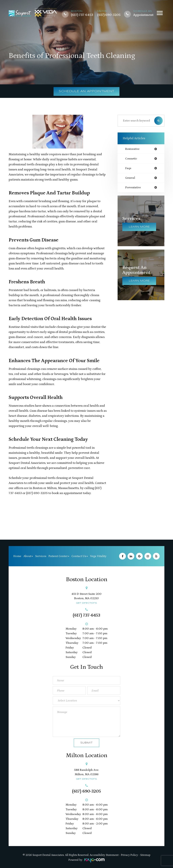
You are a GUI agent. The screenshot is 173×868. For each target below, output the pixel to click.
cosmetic (132, 159)
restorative (133, 149)
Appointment (143, 15)
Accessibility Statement (104, 855)
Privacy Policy (129, 855)
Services (41, 556)
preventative (134, 188)
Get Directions (86, 603)
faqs (128, 169)
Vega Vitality (98, 556)
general (131, 178)
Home (17, 556)
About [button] (28, 556)
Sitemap (145, 855)
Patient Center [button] (59, 556)
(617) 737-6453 (82, 15)
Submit (86, 743)
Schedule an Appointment (87, 91)
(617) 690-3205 (109, 15)
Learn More (139, 228)
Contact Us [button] (80, 556)
